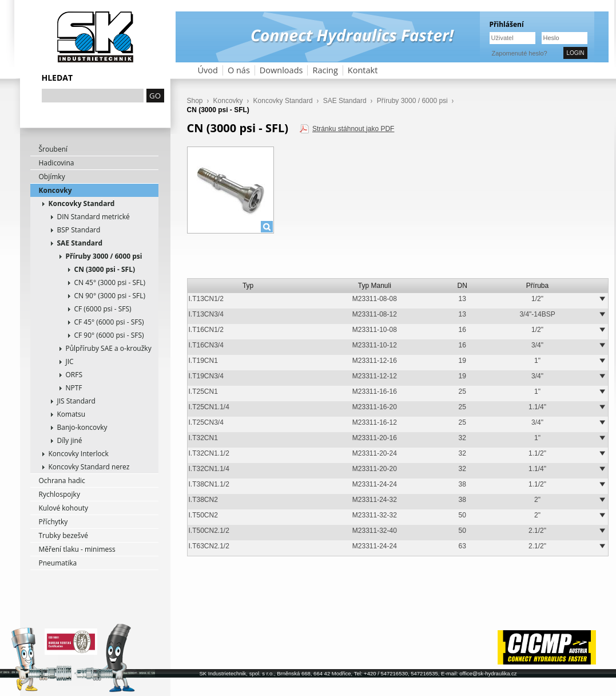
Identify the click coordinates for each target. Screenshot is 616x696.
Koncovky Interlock (79, 454)
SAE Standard (80, 243)
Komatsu (71, 414)
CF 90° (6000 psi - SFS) (109, 335)
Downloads (281, 70)
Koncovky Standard (82, 203)
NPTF (74, 388)
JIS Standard (76, 401)
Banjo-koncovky (82, 427)
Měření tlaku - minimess (77, 549)
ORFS (74, 375)
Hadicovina (57, 163)
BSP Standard (79, 230)
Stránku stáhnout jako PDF (353, 129)
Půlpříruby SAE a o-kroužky (109, 348)
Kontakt (363, 70)
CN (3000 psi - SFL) (105, 269)
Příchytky (53, 522)
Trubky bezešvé (64, 535)
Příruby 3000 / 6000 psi (104, 256)
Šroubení (53, 149)
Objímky (52, 177)
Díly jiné (70, 440)
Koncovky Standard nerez (89, 467)
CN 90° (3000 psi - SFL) (110, 296)
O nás (239, 70)
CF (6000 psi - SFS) (103, 309)
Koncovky (55, 190)
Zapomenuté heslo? (520, 53)
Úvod (208, 70)
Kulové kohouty (64, 508)
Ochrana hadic (62, 481)
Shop (195, 101)
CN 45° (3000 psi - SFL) (110, 282)
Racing (325, 70)
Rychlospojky (59, 494)
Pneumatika (58, 563)
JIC (70, 361)
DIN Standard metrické (94, 217)
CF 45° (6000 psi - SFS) (109, 322)
